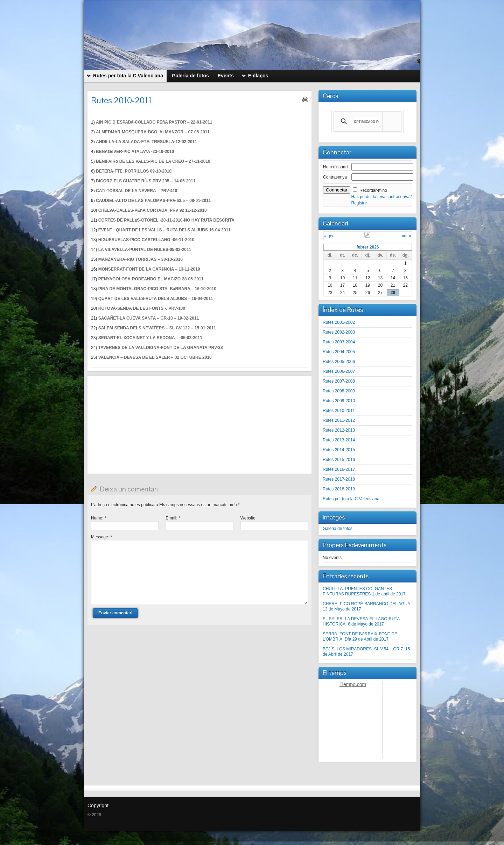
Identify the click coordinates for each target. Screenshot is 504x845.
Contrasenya (335, 177)
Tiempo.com (353, 684)
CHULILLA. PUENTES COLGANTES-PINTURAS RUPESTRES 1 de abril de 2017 (364, 591)
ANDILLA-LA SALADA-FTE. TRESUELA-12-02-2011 (146, 142)
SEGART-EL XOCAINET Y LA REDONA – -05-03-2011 (150, 338)
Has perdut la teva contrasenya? (382, 197)
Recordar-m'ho (373, 190)
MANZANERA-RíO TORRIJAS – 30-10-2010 (141, 259)
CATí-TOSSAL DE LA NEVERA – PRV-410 (136, 191)
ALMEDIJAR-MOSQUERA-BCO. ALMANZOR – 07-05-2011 (153, 132)
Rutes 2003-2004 (339, 342)
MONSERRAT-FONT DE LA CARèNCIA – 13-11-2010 (149, 269)
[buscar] (366, 121)
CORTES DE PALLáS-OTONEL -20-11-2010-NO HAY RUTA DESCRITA (166, 220)
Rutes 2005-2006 (339, 362)
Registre (359, 203)
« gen (329, 236)
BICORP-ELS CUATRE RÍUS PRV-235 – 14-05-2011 (146, 181)
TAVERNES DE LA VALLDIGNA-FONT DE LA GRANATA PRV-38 (161, 348)
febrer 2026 (367, 247)
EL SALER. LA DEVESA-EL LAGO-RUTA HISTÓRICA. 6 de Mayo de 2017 (361, 621)
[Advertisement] (199, 425)
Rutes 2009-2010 (339, 401)
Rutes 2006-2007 (339, 371)
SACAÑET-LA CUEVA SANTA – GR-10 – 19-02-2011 (149, 318)
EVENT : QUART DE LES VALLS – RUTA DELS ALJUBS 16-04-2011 (164, 230)
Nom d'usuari (335, 167)
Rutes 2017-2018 (339, 479)
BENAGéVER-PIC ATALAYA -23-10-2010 (135, 152)
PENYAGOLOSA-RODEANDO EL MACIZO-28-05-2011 (151, 279)
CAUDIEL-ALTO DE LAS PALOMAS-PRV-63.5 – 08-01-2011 (153, 201)
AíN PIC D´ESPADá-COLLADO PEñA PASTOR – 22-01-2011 (154, 122)
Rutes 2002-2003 (339, 332)
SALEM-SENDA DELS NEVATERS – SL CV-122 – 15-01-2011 (157, 328)
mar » (406, 236)
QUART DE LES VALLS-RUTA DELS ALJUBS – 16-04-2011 (156, 299)
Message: (101, 537)
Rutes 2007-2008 (339, 381)
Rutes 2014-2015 (339, 450)
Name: (99, 518)
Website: (248, 518)
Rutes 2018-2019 (339, 489)
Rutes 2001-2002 (339, 322)
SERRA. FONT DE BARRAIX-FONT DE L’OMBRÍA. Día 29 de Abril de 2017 (360, 637)
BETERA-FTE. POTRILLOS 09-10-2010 (134, 171)
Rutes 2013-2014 (339, 440)
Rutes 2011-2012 (339, 420)
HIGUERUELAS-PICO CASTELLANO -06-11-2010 (146, 240)
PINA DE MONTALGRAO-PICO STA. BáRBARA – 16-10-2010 (157, 289)
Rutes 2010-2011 (339, 411)
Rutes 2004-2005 (339, 352)
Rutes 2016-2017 (339, 469)
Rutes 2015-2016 (339, 460)
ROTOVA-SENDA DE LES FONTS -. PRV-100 (142, 308)
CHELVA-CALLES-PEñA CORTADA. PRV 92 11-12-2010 (153, 210)
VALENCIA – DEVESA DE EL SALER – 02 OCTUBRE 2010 (155, 357)
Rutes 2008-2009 (339, 391)
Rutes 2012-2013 (339, 430)
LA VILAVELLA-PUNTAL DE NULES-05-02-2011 (145, 250)
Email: (173, 518)
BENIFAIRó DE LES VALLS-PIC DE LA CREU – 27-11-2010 (153, 161)
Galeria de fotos (338, 529)
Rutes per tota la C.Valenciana (351, 499)
